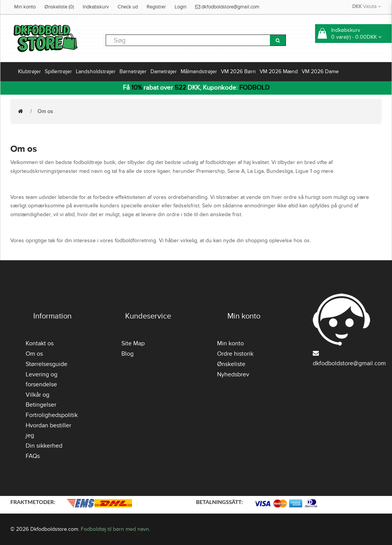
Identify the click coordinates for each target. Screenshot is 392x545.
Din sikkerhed (44, 446)
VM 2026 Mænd (279, 71)
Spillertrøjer (58, 71)
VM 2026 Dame (320, 71)
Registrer (156, 7)
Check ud (128, 7)
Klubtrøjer (29, 71)
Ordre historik (235, 354)
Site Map (133, 343)
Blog (127, 354)
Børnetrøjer (133, 71)
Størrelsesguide (47, 364)
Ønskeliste (231, 364)
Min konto (25, 7)
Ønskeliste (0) (59, 7)
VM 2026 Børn (238, 71)
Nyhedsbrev (233, 374)
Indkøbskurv (96, 7)
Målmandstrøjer (199, 71)
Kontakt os (40, 343)
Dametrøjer (164, 71)
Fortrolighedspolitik (52, 415)
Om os (45, 111)
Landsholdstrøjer (96, 71)
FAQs (33, 456)
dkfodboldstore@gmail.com (227, 7)
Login (180, 7)
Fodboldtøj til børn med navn (115, 529)
